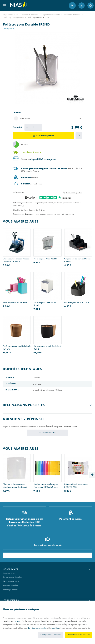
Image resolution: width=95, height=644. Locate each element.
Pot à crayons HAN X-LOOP (77, 303)
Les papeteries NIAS (10, 14)
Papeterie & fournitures (30, 14)
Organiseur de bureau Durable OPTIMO (78, 260)
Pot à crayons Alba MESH (45, 259)
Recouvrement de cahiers (13, 577)
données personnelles (37, 628)
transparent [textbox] (22, 118)
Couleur (17, 112)
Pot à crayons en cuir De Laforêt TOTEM (17, 348)
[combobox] (48, 118)
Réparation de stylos (11, 581)
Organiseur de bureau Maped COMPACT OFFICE (16, 260)
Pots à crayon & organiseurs (13, 17)
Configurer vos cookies (51, 635)
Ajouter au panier (45, 136)
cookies (17, 621)
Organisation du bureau (51, 14)
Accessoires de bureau (72, 14)
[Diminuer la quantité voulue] (27, 127)
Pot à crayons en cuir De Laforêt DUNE (47, 348)
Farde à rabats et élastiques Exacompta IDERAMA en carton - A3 (46, 486)
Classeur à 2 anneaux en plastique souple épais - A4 (15, 486)
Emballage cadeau (10, 590)
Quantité (17, 127)
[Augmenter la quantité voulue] (39, 127)
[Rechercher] (72, 6)
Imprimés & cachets (11, 585)
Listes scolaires (9, 573)
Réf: (14, 192)
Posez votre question (74, 193)
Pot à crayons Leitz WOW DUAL (45, 304)
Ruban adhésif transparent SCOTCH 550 (76, 486)
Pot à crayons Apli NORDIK (15, 303)
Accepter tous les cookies (79, 635)
